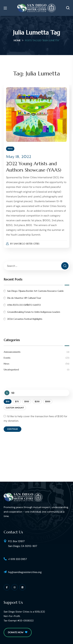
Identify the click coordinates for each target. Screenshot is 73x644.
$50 (8, 401)
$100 (27, 401)
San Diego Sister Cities (26, 244)
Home (17, 40)
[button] (68, 8)
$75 (17, 401)
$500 (48, 401)
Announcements (36, 352)
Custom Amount (15, 408)
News (10, 149)
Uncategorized (36, 370)
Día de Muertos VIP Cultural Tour (24, 298)
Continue (12, 429)
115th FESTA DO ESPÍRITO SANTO (24, 305)
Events (36, 358)
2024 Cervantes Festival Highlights (25, 319)
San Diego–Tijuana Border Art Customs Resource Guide (35, 291)
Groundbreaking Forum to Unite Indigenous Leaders (34, 312)
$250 (37, 401)
